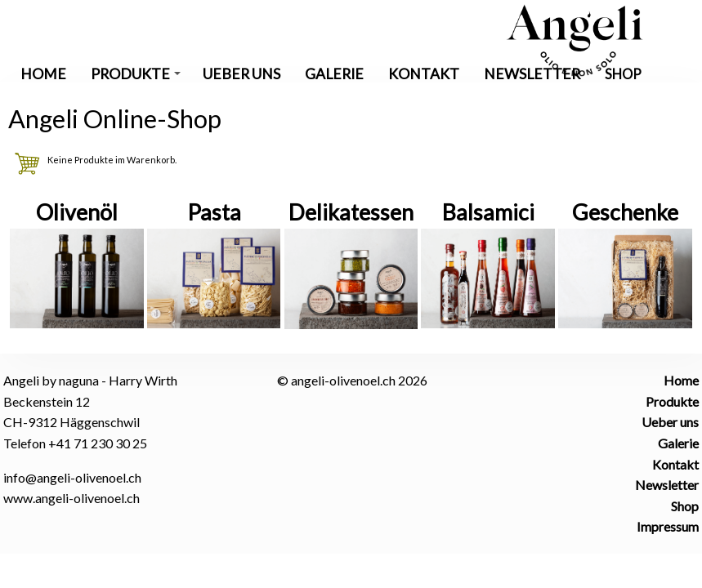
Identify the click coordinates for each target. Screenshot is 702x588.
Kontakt (424, 74)
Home (43, 74)
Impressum (668, 526)
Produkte (136, 74)
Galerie (334, 74)
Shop (623, 74)
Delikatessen (351, 212)
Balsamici (488, 212)
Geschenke (625, 212)
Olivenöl (77, 212)
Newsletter (532, 74)
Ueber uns (241, 74)
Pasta (214, 212)
